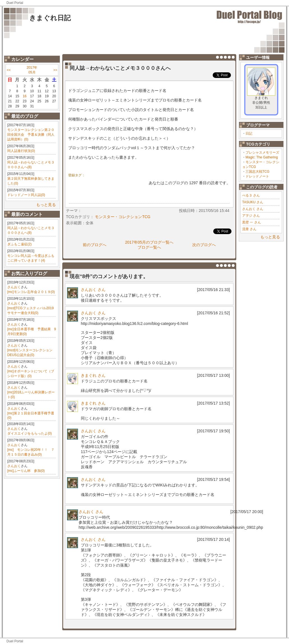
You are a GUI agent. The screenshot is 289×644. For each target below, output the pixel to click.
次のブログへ (204, 245)
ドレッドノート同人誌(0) (26, 195)
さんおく (14, 287)
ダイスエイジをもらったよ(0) (30, 433)
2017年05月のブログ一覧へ (149, 242)
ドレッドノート (257, 176)
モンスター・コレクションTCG (123, 217)
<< (9, 70)
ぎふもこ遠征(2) (20, 244)
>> (55, 70)
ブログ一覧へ (149, 247)
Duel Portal (15, 3)
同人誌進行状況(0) (21, 151)
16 (25, 96)
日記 (249, 133)
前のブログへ (95, 245)
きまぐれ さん (93, 375)
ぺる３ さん (251, 195)
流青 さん (249, 229)
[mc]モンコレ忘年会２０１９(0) (31, 292)
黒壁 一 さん (252, 222)
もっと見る (46, 205)
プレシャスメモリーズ (262, 153)
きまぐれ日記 (50, 18)
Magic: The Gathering (262, 157)
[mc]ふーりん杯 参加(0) (26, 471)
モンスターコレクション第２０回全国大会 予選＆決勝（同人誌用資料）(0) (31, 135)
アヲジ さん (251, 216)
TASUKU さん (253, 202)
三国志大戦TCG (257, 172)
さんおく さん (253, 209)
